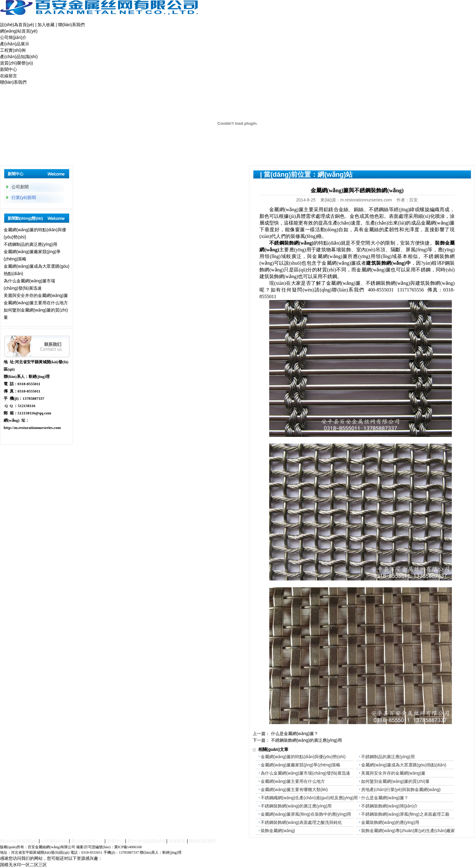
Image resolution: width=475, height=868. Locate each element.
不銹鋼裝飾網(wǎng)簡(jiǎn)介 (389, 806)
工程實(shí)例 (13, 50)
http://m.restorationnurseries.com (32, 428)
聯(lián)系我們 (71, 25)
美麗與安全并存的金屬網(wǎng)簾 (36, 295)
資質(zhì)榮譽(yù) (16, 63)
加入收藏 (46, 25)
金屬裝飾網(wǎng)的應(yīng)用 (390, 822)
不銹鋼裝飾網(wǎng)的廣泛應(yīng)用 (306, 740)
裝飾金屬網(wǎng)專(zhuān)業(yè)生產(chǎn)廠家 (408, 831)
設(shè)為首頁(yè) (17, 25)
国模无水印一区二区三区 (23, 865)
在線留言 (9, 76)
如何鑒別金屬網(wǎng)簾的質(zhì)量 (395, 781)
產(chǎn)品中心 (86, 841)
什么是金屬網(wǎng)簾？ (385, 798)
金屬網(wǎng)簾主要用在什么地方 (36, 303)
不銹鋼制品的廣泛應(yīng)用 (30, 244)
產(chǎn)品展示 (15, 44)
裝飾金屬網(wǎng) (278, 831)
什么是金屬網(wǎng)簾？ (295, 734)
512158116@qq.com (35, 413)
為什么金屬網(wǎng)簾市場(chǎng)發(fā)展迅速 (305, 773)
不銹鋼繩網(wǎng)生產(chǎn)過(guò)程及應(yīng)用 (309, 798)
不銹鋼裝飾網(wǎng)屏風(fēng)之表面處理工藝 (405, 814)
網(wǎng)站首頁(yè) (19, 31)
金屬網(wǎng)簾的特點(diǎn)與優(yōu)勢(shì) (303, 757)
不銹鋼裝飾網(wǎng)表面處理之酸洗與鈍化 (301, 822)
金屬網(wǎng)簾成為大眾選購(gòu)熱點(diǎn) (404, 765)
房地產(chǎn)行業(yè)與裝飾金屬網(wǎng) (401, 790)
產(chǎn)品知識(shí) (19, 57)
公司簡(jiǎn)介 (13, 37)
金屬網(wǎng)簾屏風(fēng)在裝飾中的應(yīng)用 (306, 814)
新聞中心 (9, 69)
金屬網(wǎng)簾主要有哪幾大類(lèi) (294, 790)
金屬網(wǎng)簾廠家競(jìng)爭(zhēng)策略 (301, 765)
